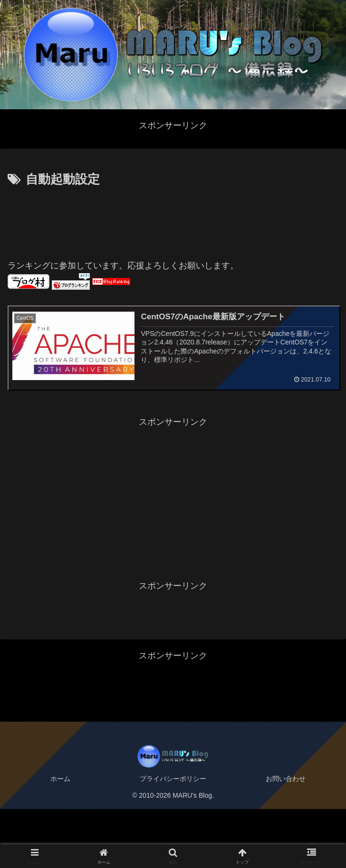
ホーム (60, 779)
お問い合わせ (286, 779)
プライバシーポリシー (173, 779)
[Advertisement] (173, 219)
